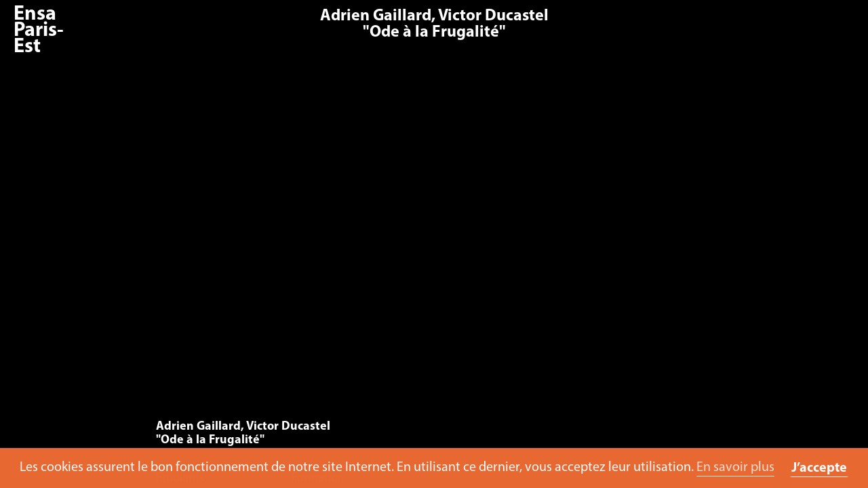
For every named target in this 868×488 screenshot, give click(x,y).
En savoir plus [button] (735, 468)
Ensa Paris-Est (39, 31)
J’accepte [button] (819, 468)
